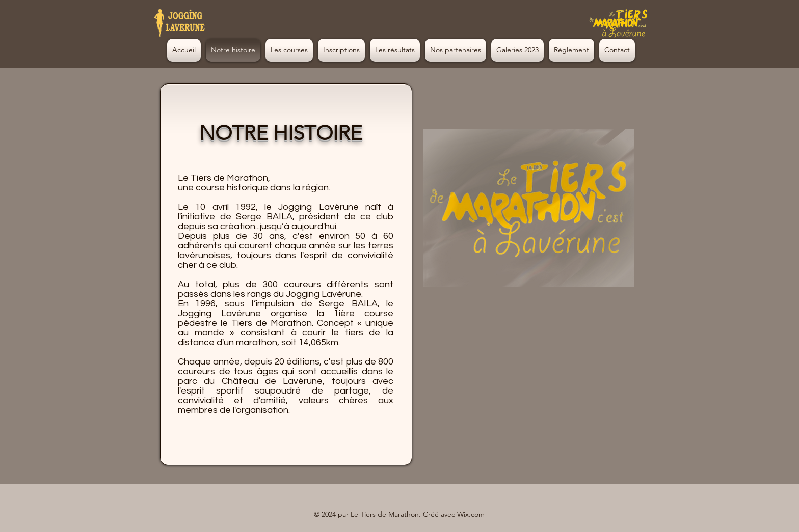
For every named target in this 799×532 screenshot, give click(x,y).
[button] (517, 50)
